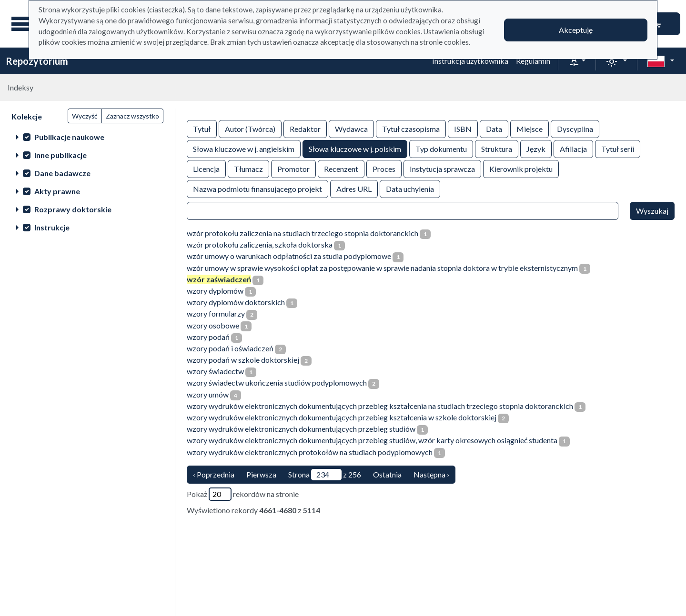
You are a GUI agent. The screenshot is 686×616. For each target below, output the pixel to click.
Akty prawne (57, 191)
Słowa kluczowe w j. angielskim (244, 148)
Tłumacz (248, 168)
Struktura (497, 148)
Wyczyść (85, 116)
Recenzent (341, 168)
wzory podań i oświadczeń (230, 348)
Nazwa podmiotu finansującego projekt (257, 188)
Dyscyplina (575, 128)
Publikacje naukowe (69, 137)
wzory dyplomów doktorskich (236, 302)
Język (536, 148)
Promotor (293, 168)
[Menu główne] (23, 24)
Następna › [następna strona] (431, 474)
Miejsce (530, 128)
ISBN (463, 128)
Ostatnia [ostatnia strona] (387, 474)
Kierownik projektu (521, 168)
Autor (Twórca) (250, 128)
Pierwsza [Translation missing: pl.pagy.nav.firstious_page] (261, 474)
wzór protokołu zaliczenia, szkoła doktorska (260, 244)
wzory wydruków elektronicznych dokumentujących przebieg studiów (301, 429)
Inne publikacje (61, 155)
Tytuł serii (618, 148)
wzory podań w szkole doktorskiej (243, 360)
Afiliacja (573, 148)
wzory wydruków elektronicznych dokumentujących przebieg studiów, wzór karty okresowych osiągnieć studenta (372, 440)
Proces (384, 168)
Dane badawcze (62, 173)
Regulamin (533, 61)
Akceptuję (576, 30)
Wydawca (351, 128)
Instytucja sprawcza (442, 168)
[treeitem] (87, 137)
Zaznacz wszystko (132, 116)
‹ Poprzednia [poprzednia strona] (214, 474)
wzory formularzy (216, 313)
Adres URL (354, 188)
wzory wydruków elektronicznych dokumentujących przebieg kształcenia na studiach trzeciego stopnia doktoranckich (380, 406)
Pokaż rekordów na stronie (243, 494)
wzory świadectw (215, 371)
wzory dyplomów (215, 291)
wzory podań (208, 337)
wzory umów (208, 394)
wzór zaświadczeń (219, 279)
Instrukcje (52, 227)
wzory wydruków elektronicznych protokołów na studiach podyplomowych (310, 452)
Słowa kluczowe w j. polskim (355, 148)
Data (494, 128)
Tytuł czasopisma (411, 128)
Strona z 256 (325, 475)
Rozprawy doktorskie (73, 209)
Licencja (206, 168)
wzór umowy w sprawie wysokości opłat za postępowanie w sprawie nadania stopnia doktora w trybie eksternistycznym (382, 268)
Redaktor (305, 128)
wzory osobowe (213, 325)
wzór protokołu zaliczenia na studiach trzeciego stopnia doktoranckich (303, 233)
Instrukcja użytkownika (470, 61)
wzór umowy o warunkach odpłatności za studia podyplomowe (289, 256)
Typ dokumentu (441, 148)
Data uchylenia (410, 188)
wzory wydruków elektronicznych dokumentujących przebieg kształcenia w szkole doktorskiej (342, 417)
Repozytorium (37, 61)
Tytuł (202, 128)
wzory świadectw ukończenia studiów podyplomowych (277, 383)
